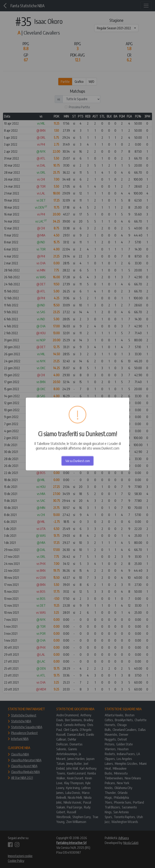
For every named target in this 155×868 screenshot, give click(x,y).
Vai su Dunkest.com (78, 461)
